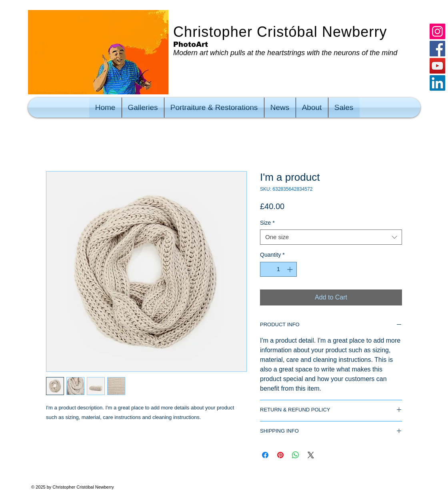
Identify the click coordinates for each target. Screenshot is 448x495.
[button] (143, 108)
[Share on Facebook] (265, 455)
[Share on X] (311, 455)
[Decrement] (266, 269)
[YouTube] (437, 66)
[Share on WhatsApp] (296, 455)
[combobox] (331, 237)
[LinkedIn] (437, 83)
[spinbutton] (278, 269)
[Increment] (291, 269)
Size (267, 223)
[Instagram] (437, 31)
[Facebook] (437, 49)
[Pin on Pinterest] (280, 455)
